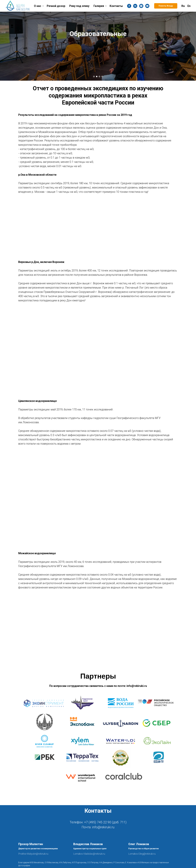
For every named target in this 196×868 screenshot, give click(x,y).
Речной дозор (56, 6)
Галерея (99, 6)
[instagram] (141, 6)
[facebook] (129, 6)
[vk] (135, 6)
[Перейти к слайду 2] (97, 77)
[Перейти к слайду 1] (94, 77)
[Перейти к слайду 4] (102, 77)
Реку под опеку (79, 6)
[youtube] (147, 6)
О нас (38, 6)
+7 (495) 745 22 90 (98, 822)
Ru (183, 6)
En (189, 6)
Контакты (116, 6)
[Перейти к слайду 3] (99, 77)
